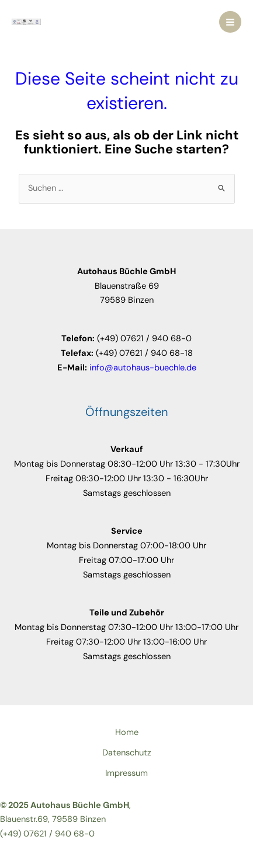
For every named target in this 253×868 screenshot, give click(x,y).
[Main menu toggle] (230, 22)
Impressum (126, 773)
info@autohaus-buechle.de (143, 368)
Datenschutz (127, 753)
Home (127, 732)
